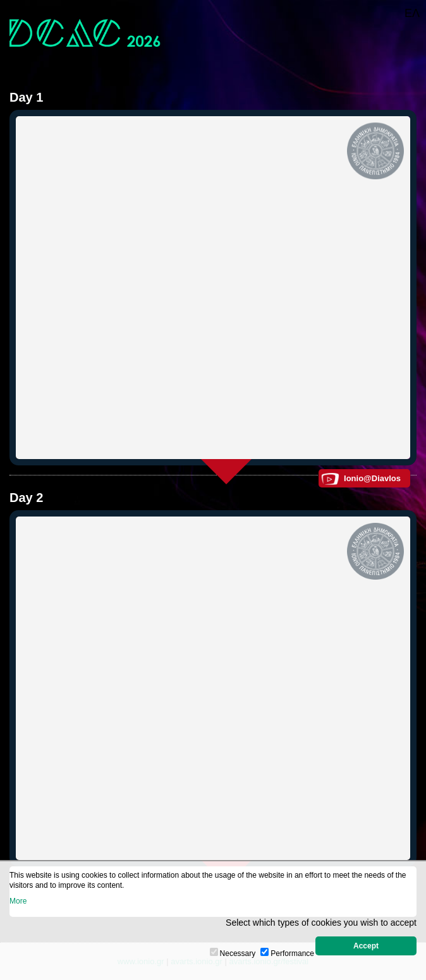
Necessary (238, 953)
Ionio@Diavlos (372, 478)
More (18, 901)
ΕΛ (412, 13)
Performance (292, 953)
